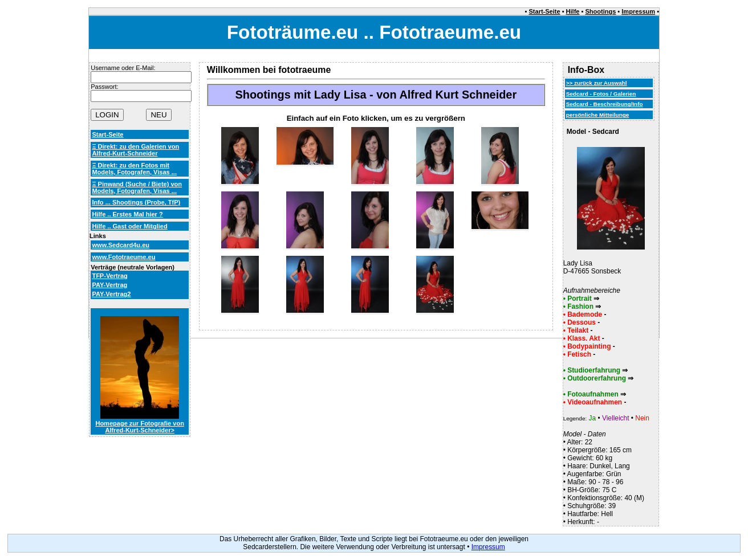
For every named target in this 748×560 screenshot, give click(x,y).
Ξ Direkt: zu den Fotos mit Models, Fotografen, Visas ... (134, 169)
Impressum (638, 11)
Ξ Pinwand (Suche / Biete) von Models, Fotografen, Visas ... (137, 187)
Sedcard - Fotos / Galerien (601, 94)
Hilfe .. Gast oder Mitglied (129, 226)
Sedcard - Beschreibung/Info (605, 104)
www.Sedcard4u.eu (121, 245)
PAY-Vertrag (109, 285)
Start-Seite (545, 11)
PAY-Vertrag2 (111, 294)
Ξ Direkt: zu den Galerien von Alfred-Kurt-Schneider (135, 150)
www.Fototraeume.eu (123, 257)
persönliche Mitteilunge (598, 115)
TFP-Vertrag (109, 276)
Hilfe (573, 11)
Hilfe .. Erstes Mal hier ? (127, 214)
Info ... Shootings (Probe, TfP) (136, 202)
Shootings (600, 11)
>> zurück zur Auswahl (597, 83)
